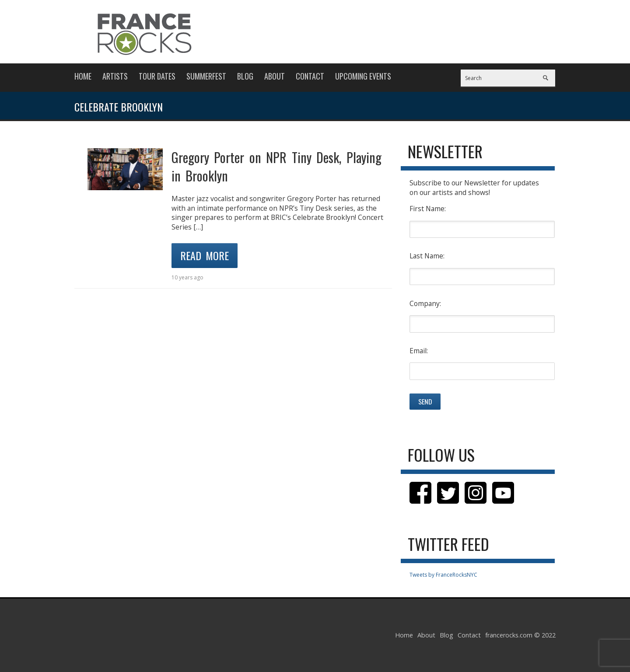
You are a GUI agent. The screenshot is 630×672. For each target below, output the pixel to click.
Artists (115, 76)
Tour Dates (157, 76)
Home (83, 76)
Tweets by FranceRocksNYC (443, 575)
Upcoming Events (363, 76)
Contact (310, 76)
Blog (245, 76)
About (275, 76)
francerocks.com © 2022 (520, 635)
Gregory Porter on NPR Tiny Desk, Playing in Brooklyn (276, 166)
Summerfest (206, 76)
